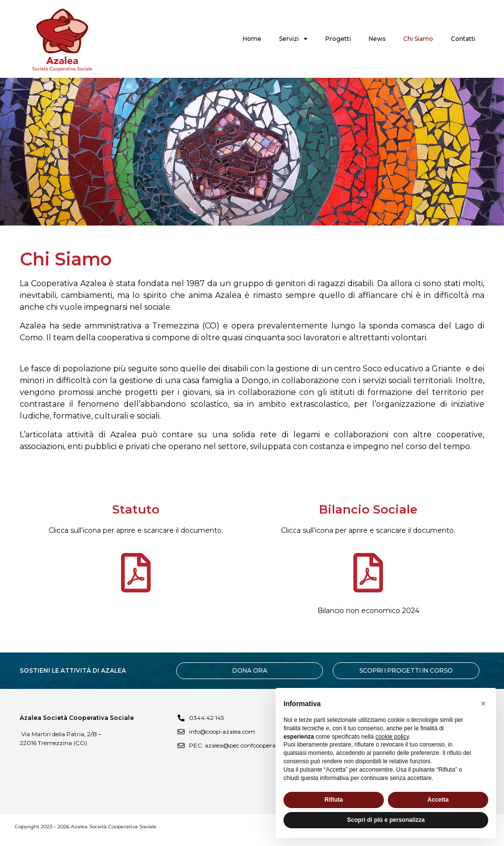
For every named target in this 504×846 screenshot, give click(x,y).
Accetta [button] (438, 800)
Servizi (293, 39)
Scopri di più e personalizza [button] (386, 820)
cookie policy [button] (392, 737)
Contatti (463, 39)
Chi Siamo (418, 39)
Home (252, 39)
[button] (483, 704)
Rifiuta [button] (333, 800)
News (377, 39)
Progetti (338, 39)
